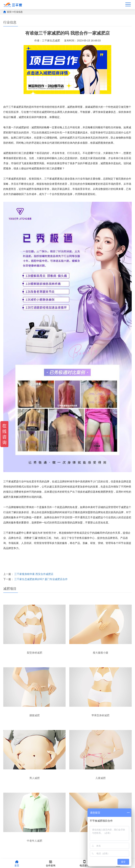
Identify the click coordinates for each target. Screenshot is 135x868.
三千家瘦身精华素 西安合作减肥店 (34, 574)
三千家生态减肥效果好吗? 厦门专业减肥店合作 (41, 579)
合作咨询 (51, 863)
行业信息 (18, 12)
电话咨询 (84, 863)
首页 (9, 12)
